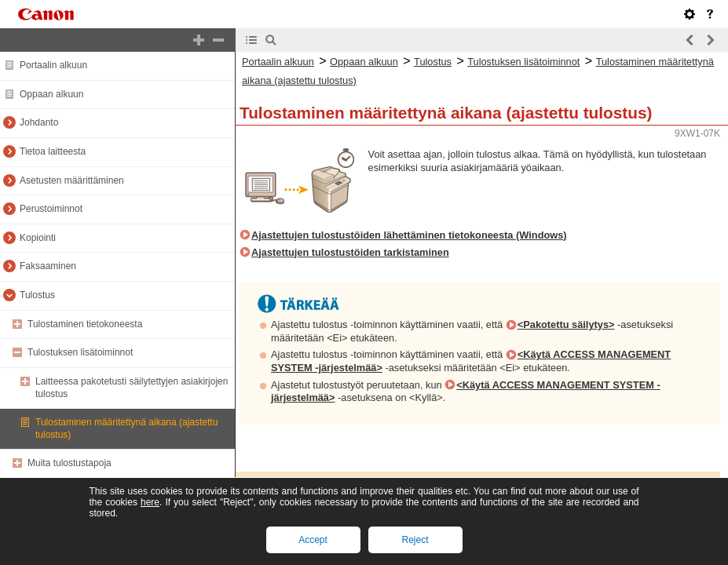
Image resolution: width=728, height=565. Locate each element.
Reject (415, 540)
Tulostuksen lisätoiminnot (80, 352)
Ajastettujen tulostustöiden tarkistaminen (350, 252)
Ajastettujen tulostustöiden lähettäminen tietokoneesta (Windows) (409, 235)
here (150, 502)
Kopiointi (38, 238)
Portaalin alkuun (53, 65)
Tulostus (37, 295)
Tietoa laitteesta (53, 151)
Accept (313, 540)
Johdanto (39, 122)
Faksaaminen (48, 266)
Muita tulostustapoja (70, 463)
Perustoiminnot (51, 209)
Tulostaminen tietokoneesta (85, 324)
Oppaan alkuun (51, 94)
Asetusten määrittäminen (72, 180)
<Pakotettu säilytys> (566, 324)
